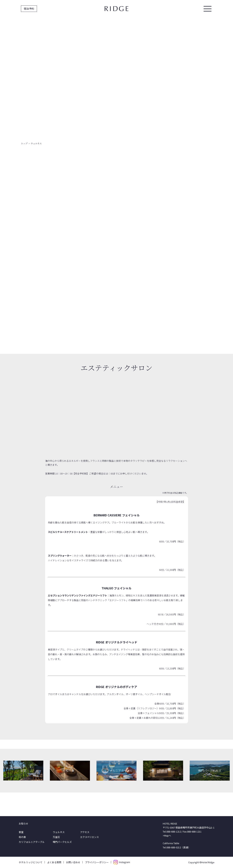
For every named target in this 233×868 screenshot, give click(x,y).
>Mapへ (167, 836)
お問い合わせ (73, 862)
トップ (24, 143)
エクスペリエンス (89, 837)
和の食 (22, 837)
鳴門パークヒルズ (62, 842)
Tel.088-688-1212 (172, 832)
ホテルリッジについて (31, 862)
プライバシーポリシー (97, 862)
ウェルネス (59, 832)
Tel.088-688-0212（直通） (177, 847)
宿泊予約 (29, 9)
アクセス (85, 832)
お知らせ (23, 823)
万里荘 (56, 837)
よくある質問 (54, 862)
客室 (21, 832)
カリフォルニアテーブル (32, 842)
